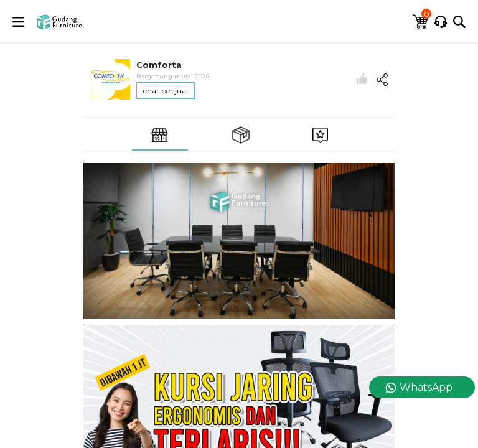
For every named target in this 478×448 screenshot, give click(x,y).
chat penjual (166, 91)
